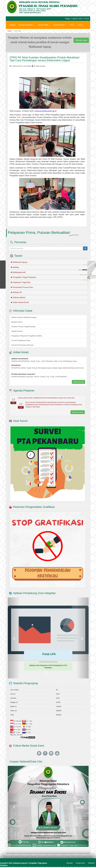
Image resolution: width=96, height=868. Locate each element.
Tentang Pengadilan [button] (26, 25)
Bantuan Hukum (17, 322)
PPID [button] (72, 25)
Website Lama (81, 40)
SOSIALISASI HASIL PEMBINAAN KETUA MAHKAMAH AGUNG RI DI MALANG (46, 398)
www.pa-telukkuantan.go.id (46, 111)
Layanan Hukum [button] (60, 25)
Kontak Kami (80, 863)
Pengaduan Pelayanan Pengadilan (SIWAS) (27, 336)
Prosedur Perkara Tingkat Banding (23, 327)
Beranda (12, 25)
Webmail (91, 863)
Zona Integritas (29, 32)
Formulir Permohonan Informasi (22, 345)
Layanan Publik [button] (44, 25)
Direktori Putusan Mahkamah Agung (24, 317)
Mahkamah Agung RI (21, 863)
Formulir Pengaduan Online (21, 340)
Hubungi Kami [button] (15, 32)
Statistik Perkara (17, 331)
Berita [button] (81, 25)
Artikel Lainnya (78, 382)
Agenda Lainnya (78, 412)
